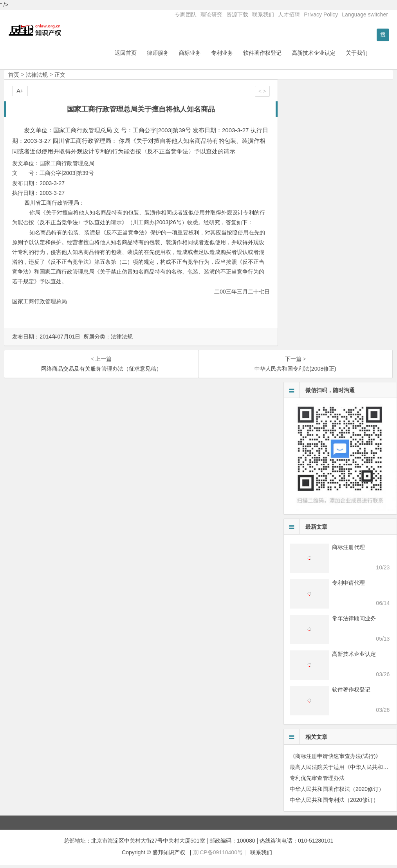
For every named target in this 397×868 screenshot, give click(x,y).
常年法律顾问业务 (354, 621)
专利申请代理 (348, 585)
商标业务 (210, 56)
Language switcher (365, 14)
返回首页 (146, 56)
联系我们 (263, 14)
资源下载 (237, 14)
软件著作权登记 (283, 56)
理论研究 (211, 14)
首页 (14, 77)
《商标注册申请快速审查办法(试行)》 (335, 759)
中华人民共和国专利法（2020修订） (334, 803)
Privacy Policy (321, 14)
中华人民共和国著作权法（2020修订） (337, 792)
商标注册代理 (348, 550)
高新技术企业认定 (334, 56)
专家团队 (186, 14)
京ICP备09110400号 (218, 855)
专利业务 (242, 56)
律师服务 (178, 56)
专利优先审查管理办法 (317, 781)
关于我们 (377, 56)
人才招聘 (289, 14)
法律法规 (37, 77)
